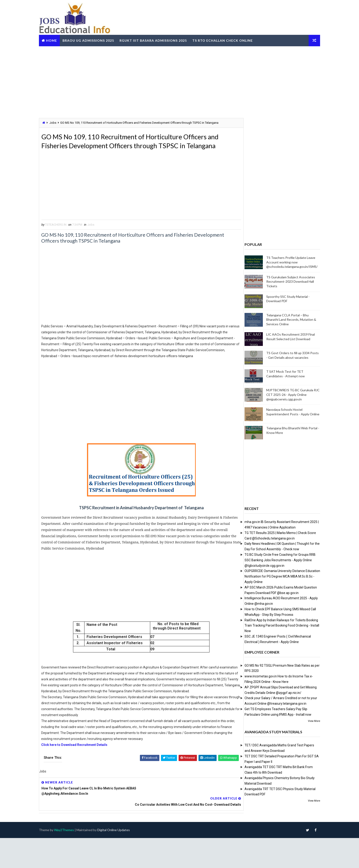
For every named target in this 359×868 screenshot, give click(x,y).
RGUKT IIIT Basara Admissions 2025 (162, 40)
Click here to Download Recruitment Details (83, 785)
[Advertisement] (179, 81)
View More (305, 721)
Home (60, 40)
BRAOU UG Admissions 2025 (97, 40)
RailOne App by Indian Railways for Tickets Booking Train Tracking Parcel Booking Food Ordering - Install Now (273, 625)
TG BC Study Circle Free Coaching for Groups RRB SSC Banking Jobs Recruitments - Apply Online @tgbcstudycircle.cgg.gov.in (271, 560)
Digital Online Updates (122, 860)
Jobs (62, 122)
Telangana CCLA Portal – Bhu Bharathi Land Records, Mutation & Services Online (282, 319)
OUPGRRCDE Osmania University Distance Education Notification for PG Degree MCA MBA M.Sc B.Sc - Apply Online (273, 576)
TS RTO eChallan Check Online (231, 40)
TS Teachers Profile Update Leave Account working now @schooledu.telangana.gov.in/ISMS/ (283, 262)
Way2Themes (73, 860)
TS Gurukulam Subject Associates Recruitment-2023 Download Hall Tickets (282, 281)
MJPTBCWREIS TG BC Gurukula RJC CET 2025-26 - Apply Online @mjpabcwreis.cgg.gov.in (284, 394)
